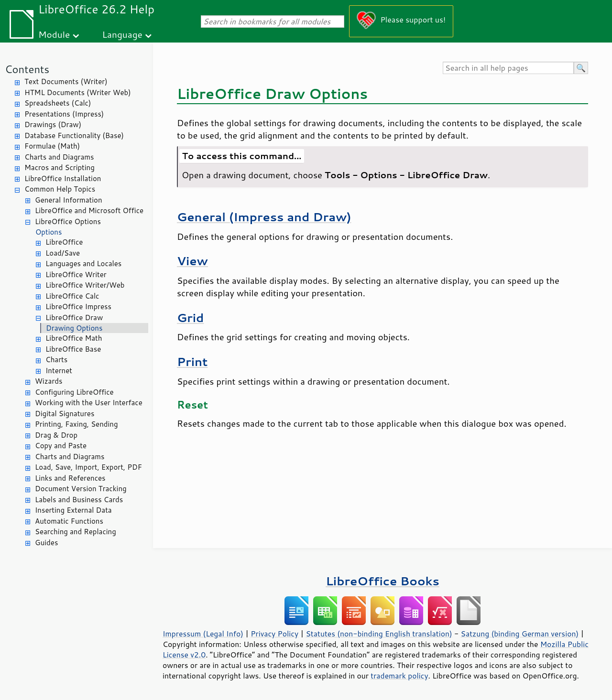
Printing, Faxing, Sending (76, 424)
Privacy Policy (274, 634)
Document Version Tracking (81, 489)
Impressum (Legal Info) (203, 634)
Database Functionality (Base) (74, 135)
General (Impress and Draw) (264, 217)
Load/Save (63, 253)
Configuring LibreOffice (74, 392)
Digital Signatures (65, 414)
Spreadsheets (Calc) (58, 103)
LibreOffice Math (74, 338)
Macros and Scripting (60, 167)
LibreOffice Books (382, 581)
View (192, 261)
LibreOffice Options (68, 221)
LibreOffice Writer (76, 275)
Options (49, 232)
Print (192, 361)
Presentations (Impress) (64, 114)
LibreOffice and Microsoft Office (89, 210)
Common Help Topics (60, 189)
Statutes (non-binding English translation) (379, 634)
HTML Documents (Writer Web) (78, 92)
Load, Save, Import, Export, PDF (88, 467)
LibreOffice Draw (74, 318)
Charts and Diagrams (59, 157)
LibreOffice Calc (72, 296)
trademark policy (399, 676)
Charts (56, 360)
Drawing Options (74, 328)
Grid (190, 318)
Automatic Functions (69, 521)
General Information (69, 200)
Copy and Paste (61, 446)
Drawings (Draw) (53, 124)
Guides (46, 543)
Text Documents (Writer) (66, 81)
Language (122, 34)
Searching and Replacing (76, 532)
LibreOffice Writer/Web (85, 285)
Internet (59, 371)
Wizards (49, 381)
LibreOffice (64, 242)
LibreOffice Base (73, 349)
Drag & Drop (56, 435)
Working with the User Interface (89, 403)
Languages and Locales (83, 264)
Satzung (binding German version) (520, 634)
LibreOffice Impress (78, 307)
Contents (27, 69)
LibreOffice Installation (63, 178)
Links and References (70, 478)
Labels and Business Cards (79, 500)
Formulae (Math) (52, 146)
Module (54, 34)
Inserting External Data (73, 510)
